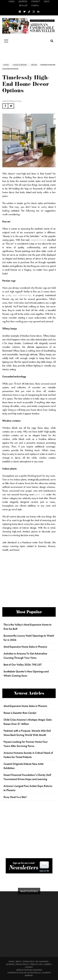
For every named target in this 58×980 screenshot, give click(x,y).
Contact (35, 1)
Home (11, 1)
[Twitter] (24, 12)
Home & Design (20, 65)
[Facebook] (20, 12)
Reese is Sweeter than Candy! (20, 713)
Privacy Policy (22, 964)
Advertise (23, 1)
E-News (35, 6)
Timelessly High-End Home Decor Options (26, 85)
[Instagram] (34, 12)
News (47, 1)
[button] (5, 106)
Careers (47, 964)
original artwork (38, 240)
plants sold (40, 494)
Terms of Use (36, 964)
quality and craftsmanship (18, 295)
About (18, 961)
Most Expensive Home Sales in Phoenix (25, 647)
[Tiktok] (29, 12)
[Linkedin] (38, 12)
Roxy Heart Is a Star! (15, 797)
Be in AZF (23, 6)
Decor (34, 65)
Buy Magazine (42, 961)
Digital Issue (28, 961)
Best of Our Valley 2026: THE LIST (23, 665)
